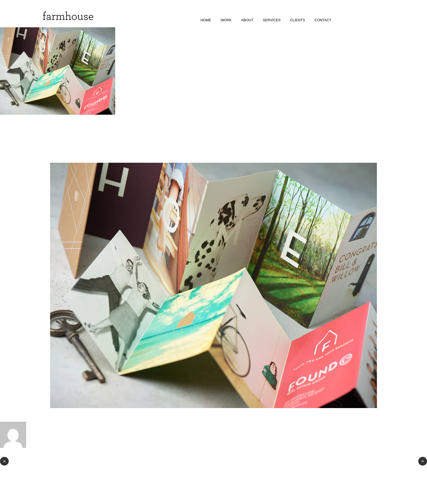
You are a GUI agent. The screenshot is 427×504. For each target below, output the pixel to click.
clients (298, 20)
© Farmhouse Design (17, 493)
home (206, 20)
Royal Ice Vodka (22, 462)
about (247, 20)
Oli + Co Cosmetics (402, 462)
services (272, 20)
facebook (351, 20)
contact (323, 20)
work (226, 20)
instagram (343, 20)
